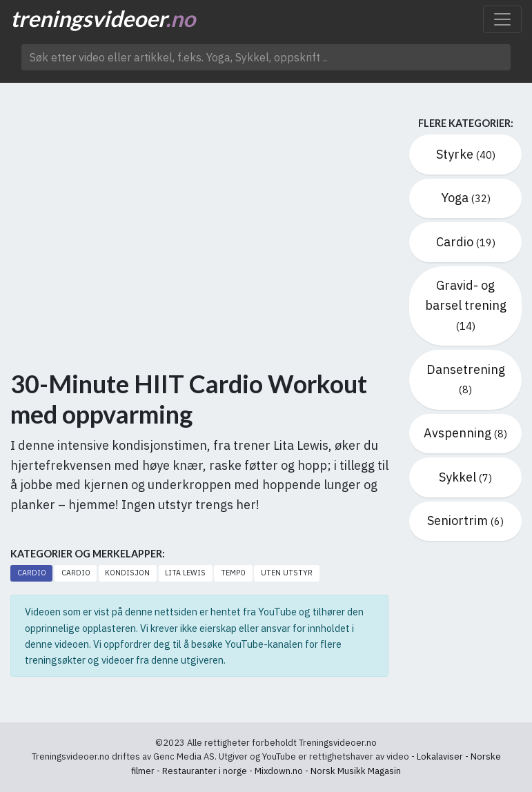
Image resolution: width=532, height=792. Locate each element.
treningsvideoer (103, 18)
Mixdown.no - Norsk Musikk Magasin (328, 771)
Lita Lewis (185, 573)
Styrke (466, 154)
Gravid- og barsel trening (466, 305)
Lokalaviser (440, 756)
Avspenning (465, 433)
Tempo (233, 573)
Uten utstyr (287, 573)
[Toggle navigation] (502, 19)
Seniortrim (465, 521)
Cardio (32, 573)
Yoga (466, 198)
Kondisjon (127, 573)
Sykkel (465, 477)
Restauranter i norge (205, 771)
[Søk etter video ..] (266, 57)
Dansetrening (466, 379)
